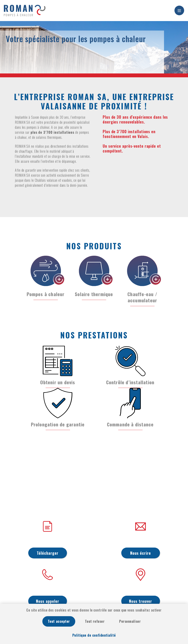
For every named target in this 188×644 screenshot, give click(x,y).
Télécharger (48, 553)
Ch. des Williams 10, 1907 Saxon (141, 589)
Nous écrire (141, 553)
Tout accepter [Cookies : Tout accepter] (59, 621)
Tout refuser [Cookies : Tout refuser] (95, 621)
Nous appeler (48, 601)
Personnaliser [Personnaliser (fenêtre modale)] (130, 621)
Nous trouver (141, 601)
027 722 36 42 (48, 589)
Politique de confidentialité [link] (94, 635)
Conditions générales (48, 541)
